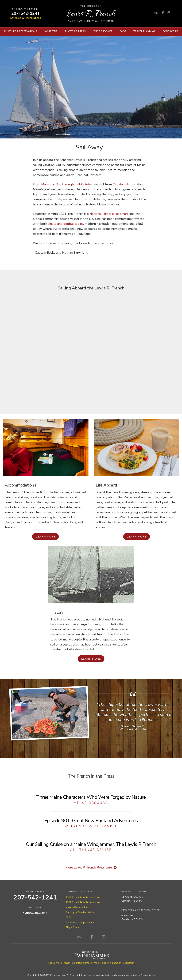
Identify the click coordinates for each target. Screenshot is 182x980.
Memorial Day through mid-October (67, 184)
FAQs (123, 31)
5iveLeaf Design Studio (144, 975)
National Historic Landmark (109, 214)
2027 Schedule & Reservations (83, 902)
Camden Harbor (124, 184)
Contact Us (171, 31)
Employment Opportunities (80, 923)
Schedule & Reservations (26, 18)
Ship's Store (72, 927)
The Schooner (103, 31)
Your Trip (51, 31)
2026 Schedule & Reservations (83, 897)
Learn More (46, 537)
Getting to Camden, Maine (80, 912)
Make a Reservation (77, 907)
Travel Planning (144, 31)
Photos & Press (75, 31)
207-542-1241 (25, 13)
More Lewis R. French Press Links (91, 867)
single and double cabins (66, 224)
